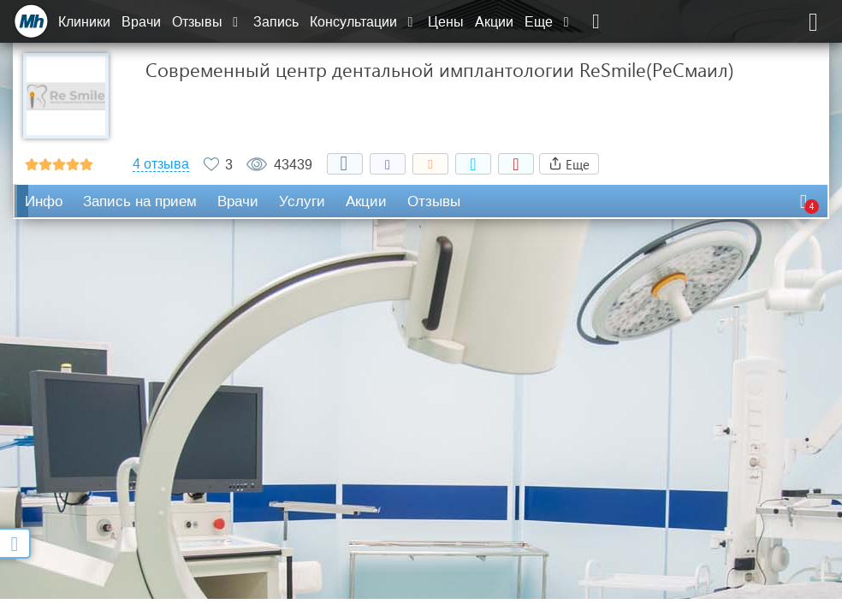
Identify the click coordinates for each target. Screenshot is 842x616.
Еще (548, 22)
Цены (446, 22)
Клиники (84, 22)
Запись (276, 22)
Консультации (363, 22)
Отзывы (207, 22)
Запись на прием (140, 201)
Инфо (44, 201)
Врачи (141, 22)
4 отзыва (161, 164)
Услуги (302, 201)
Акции (494, 22)
